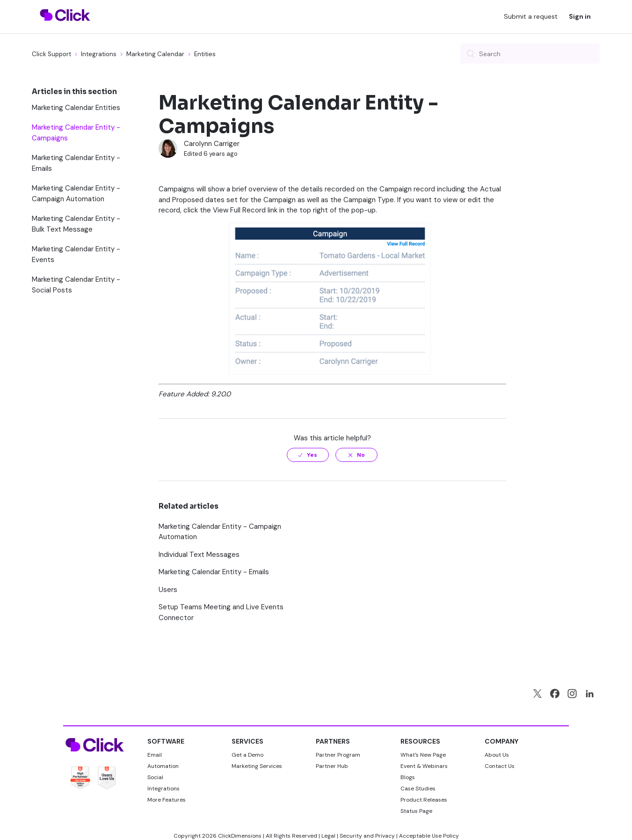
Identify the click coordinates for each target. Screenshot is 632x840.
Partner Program (338, 755)
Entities (205, 54)
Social (155, 777)
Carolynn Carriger (212, 144)
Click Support (51, 54)
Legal (328, 836)
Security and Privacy (367, 836)
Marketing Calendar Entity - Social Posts (76, 285)
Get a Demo (247, 755)
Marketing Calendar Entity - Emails (76, 163)
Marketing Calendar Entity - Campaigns (76, 133)
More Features (167, 800)
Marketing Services (257, 766)
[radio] (308, 455)
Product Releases (424, 800)
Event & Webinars (424, 766)
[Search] (530, 54)
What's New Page (423, 755)
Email (155, 755)
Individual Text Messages (199, 555)
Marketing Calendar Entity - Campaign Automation (76, 194)
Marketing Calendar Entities (76, 108)
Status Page (416, 811)
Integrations (99, 54)
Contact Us (500, 766)
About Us (497, 755)
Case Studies (418, 789)
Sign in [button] (580, 16)
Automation (163, 766)
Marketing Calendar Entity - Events (76, 254)
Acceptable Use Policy (429, 836)
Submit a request (531, 16)
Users (168, 590)
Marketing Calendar (155, 54)
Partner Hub (332, 766)
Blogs (408, 777)
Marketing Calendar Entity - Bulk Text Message (76, 224)
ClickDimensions (240, 836)
